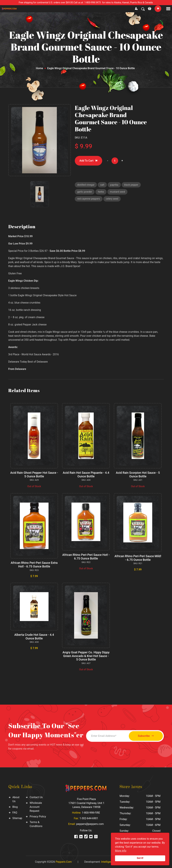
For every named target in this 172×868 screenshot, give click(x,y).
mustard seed (118, 192)
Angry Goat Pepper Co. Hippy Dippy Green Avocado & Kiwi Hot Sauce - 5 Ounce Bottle (86, 656)
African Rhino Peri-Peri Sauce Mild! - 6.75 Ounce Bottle (138, 558)
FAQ (15, 813)
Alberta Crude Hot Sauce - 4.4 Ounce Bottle (34, 637)
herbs (101, 192)
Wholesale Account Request (36, 807)
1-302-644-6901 (89, 818)
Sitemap (17, 818)
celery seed (112, 199)
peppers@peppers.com (90, 824)
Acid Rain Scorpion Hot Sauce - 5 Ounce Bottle (138, 474)
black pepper (131, 185)
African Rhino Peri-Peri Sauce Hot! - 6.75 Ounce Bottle (86, 557)
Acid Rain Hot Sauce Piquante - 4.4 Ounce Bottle (86, 474)
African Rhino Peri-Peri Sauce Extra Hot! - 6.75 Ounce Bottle (34, 565)
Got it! (140, 858)
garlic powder (85, 192)
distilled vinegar (86, 185)
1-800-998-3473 (93, 2)
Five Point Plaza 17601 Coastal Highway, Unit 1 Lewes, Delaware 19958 (86, 803)
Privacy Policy (38, 816)
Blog (15, 807)
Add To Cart (89, 161)
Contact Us (36, 797)
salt (102, 185)
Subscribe (145, 736)
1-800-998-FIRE (91, 813)
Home (39, 68)
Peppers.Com (64, 862)
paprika (115, 185)
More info (121, 851)
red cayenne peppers (89, 199)
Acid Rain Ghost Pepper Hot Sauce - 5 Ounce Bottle (34, 474)
